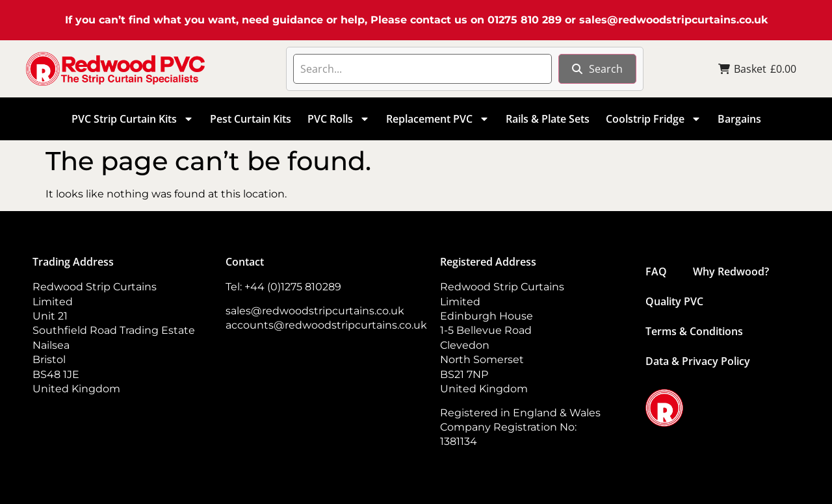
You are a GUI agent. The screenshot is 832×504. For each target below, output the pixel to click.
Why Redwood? (731, 271)
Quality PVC (674, 301)
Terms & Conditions (694, 331)
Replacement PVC (438, 119)
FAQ (656, 271)
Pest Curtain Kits (251, 119)
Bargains (739, 119)
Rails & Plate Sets (548, 119)
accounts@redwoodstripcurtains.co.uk (326, 325)
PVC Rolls (339, 119)
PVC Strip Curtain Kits (133, 119)
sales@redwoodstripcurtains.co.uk (673, 20)
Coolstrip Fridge (654, 119)
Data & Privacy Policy (698, 361)
